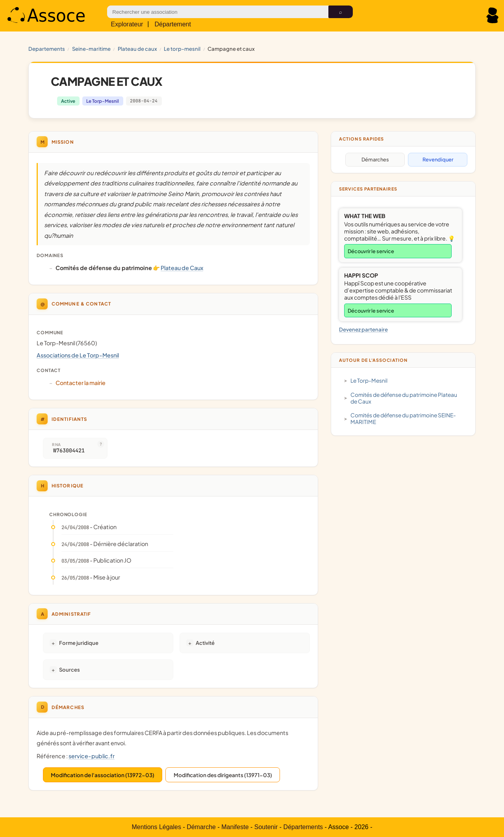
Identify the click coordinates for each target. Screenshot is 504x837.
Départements (303, 827)
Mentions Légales (157, 827)
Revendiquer (438, 159)
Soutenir (266, 827)
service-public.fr (92, 756)
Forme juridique (79, 643)
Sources (69, 669)
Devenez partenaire (363, 329)
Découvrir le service (371, 251)
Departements (47, 49)
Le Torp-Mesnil (182, 49)
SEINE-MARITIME (91, 49)
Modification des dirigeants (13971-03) (223, 775)
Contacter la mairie (81, 383)
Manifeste (235, 827)
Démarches (375, 159)
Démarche (201, 827)
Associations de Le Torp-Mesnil (78, 355)
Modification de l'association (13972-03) (103, 775)
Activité (205, 643)
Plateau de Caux (137, 49)
